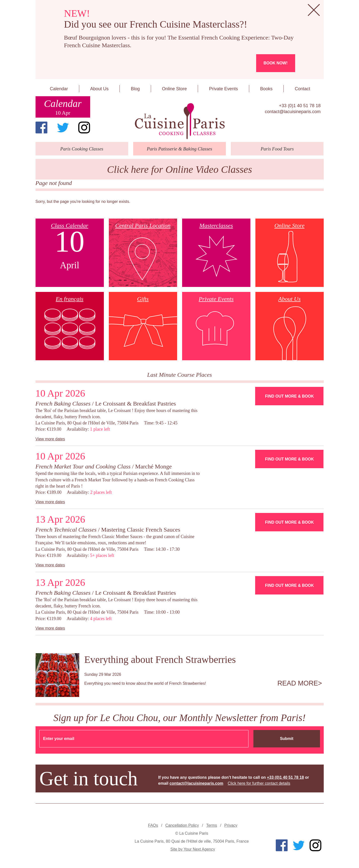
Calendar (59, 89)
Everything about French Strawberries (160, 660)
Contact (302, 89)
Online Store (174, 89)
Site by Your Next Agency (193, 849)
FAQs (153, 825)
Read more (298, 683)
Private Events (223, 89)
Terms (212, 825)
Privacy (231, 825)
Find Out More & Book (289, 396)
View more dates (50, 439)
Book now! (276, 63)
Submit (287, 739)
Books (266, 89)
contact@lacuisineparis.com (293, 112)
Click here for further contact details (259, 783)
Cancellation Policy (182, 825)
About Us (99, 89)
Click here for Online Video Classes (180, 169)
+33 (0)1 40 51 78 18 (300, 106)
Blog (135, 89)
